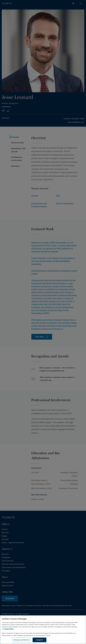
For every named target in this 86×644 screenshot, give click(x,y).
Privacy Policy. (9, 629)
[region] (43, 630)
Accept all (39, 640)
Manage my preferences (22, 640)
